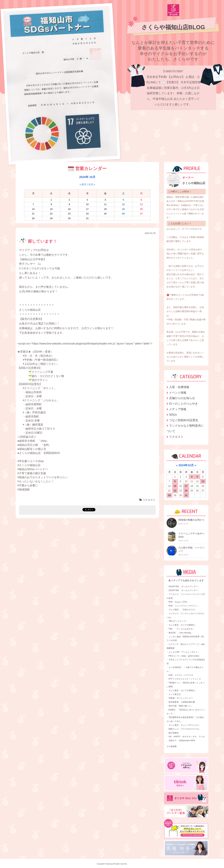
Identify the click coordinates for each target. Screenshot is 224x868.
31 (186, 495)
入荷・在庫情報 (179, 387)
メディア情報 (178, 409)
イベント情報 (178, 393)
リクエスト (147, 500)
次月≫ (92, 184)
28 (169, 495)
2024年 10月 (87, 177)
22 (175, 491)
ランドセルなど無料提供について (185, 428)
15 (175, 486)
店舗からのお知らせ (182, 398)
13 (203, 481)
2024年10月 (186, 465)
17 (186, 486)
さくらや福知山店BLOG (173, 27)
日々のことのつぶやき (183, 404)
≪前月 (83, 184)
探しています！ (38, 241)
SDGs (173, 415)
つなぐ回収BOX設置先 (184, 420)
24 (186, 491)
